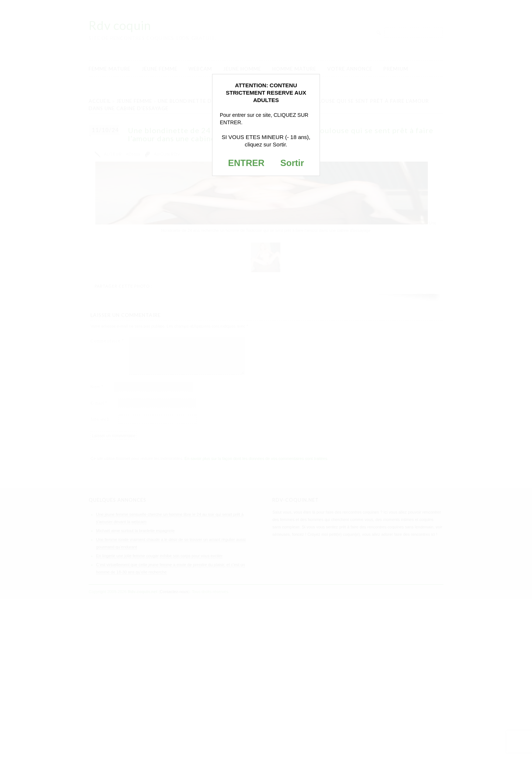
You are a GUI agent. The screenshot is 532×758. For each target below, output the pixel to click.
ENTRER (246, 163)
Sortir (292, 163)
